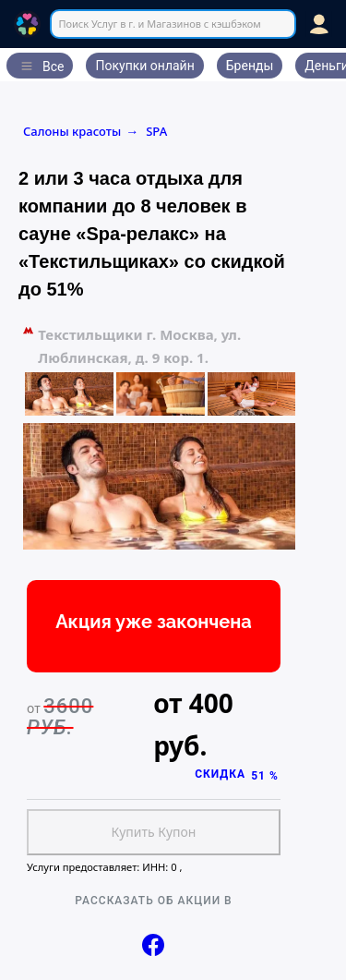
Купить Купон (154, 832)
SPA (156, 131)
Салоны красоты (81, 131)
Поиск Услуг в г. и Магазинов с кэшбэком (159, 24)
